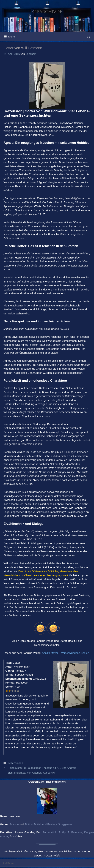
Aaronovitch (50, 832)
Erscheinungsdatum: (19, 679)
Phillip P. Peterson (70, 832)
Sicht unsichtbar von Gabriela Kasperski (31, 773)
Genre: (10, 671)
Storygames (65, 824)
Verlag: (10, 675)
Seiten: (10, 687)
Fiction (29, 824)
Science (14, 824)
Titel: (9, 663)
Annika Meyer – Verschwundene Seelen (65, 653)
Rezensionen (15, 763)
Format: (10, 683)
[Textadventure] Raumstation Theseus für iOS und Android (42, 768)
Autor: (9, 667)
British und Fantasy (45, 824)
